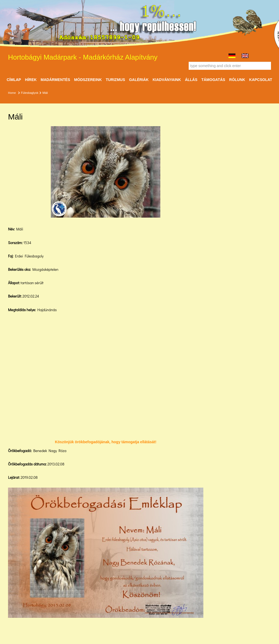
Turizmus (115, 80)
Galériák (139, 80)
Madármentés (55, 80)
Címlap (14, 80)
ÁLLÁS (191, 80)
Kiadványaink (167, 80)
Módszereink (88, 80)
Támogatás (213, 80)
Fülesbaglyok (30, 93)
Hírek (31, 80)
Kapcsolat (261, 80)
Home (12, 93)
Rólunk (237, 80)
